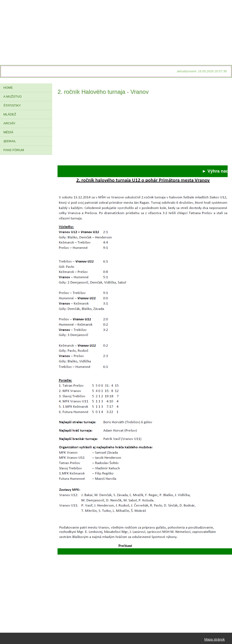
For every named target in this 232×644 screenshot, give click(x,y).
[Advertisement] (143, 132)
